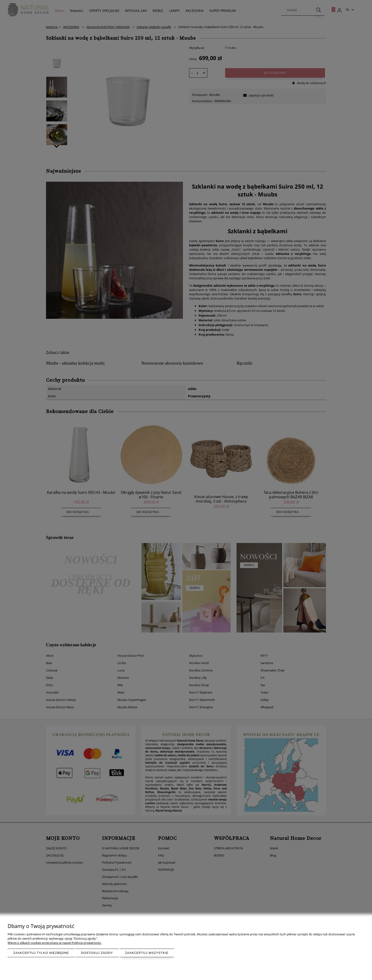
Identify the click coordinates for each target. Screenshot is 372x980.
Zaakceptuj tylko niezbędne (41, 953)
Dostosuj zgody (97, 953)
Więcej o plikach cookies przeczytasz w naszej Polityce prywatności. (55, 943)
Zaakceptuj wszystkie (147, 953)
